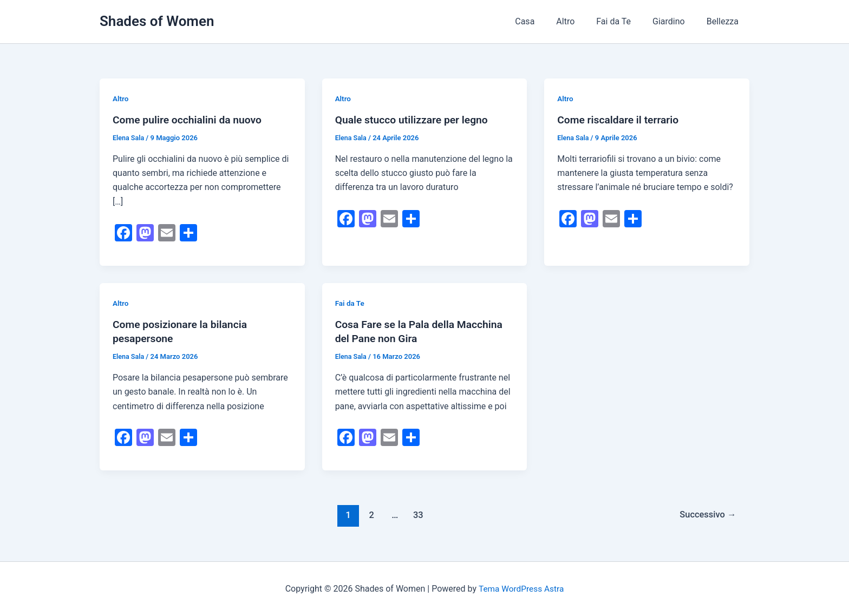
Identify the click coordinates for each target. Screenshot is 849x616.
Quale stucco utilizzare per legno (414, 120)
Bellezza (725, 21)
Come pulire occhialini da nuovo (190, 120)
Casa (544, 21)
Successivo (706, 515)
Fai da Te (624, 21)
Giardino (675, 21)
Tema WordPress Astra (521, 589)
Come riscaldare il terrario (620, 120)
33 (417, 515)
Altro (580, 21)
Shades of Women (157, 21)
